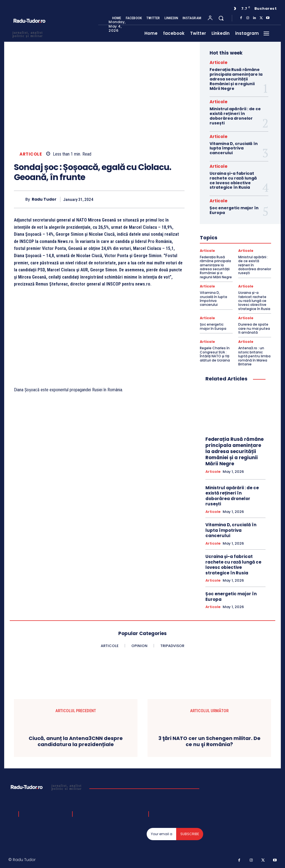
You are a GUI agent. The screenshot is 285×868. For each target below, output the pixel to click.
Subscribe (190, 834)
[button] (221, 18)
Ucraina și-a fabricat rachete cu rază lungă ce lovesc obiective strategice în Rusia (233, 180)
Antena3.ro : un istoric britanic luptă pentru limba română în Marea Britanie (254, 356)
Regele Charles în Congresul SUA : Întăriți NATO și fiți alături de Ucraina (215, 354)
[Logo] (47, 787)
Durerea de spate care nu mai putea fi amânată (254, 328)
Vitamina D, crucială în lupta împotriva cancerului (234, 148)
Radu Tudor (44, 199)
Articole (31, 154)
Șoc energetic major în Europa (234, 210)
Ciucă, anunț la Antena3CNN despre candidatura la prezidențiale (76, 741)
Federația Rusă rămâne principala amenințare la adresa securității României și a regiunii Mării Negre (236, 79)
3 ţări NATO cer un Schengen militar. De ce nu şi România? (209, 741)
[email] (162, 834)
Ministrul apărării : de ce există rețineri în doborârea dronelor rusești (235, 116)
